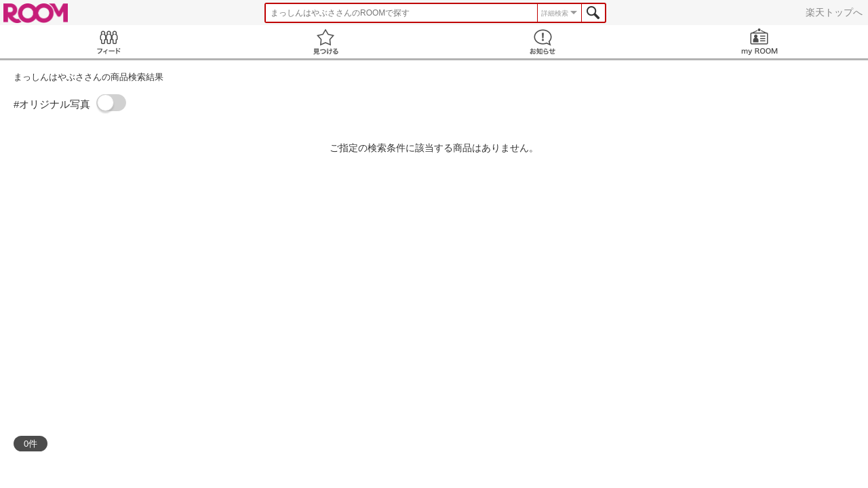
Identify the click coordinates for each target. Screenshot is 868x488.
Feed (108, 42)
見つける (325, 42)
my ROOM (759, 42)
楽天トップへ (834, 12)
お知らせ (542, 42)
